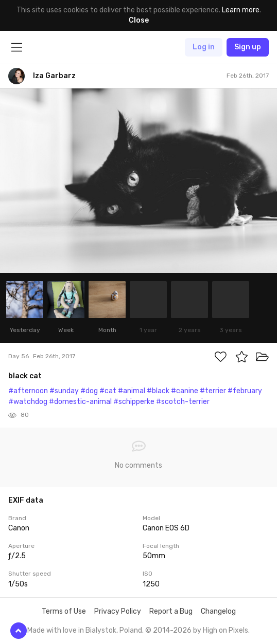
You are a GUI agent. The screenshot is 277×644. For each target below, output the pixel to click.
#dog (89, 391)
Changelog (218, 611)
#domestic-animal (80, 402)
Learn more (241, 10)
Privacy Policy (118, 611)
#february (245, 391)
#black (158, 391)
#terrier (213, 391)
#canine (185, 391)
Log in (204, 47)
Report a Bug (171, 611)
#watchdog (28, 402)
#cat (108, 391)
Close (139, 20)
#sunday (64, 391)
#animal (132, 391)
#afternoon (28, 391)
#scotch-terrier (183, 402)
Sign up (248, 47)
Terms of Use (64, 611)
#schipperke (134, 402)
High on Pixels (226, 630)
